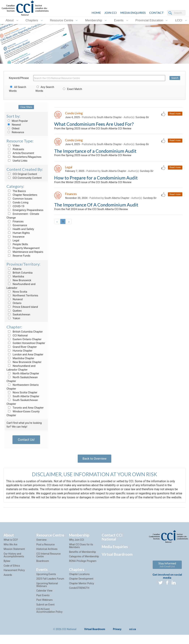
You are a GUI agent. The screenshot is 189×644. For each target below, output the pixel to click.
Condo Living (17, 202)
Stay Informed (167, 570)
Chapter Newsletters (22, 195)
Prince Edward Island (22, 307)
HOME (96, 13)
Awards (8, 580)
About (10, 20)
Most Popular (17, 121)
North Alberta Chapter (23, 373)
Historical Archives (47, 554)
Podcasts (15, 149)
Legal (13, 240)
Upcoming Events (46, 579)
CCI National (17, 335)
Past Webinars (44, 605)
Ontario (14, 303)
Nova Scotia (17, 292)
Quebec (14, 311)
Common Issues (19, 199)
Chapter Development (81, 584)
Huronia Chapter (19, 351)
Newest (14, 125)
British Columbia (20, 273)
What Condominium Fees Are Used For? (94, 124)
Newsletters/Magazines (24, 157)
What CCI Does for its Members (81, 551)
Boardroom (43, 566)
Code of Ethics (12, 571)
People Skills (17, 244)
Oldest (13, 128)
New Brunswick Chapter (24, 362)
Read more (175, 114)
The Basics (16, 191)
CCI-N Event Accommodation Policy (49, 616)
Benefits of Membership (82, 557)
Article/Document (20, 153)
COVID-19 (15, 206)
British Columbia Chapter (25, 332)
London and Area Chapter (25, 354)
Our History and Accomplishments (14, 560)
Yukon (13, 318)
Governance (17, 225)
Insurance (15, 237)
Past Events (43, 601)
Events (119, 20)
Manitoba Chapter (20, 358)
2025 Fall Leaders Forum (50, 584)
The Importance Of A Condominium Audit (96, 206)
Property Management (23, 248)
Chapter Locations (79, 579)
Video (13, 145)
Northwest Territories (22, 295)
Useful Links (17, 161)
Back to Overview (94, 459)
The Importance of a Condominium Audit (95, 152)
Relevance (15, 132)
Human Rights (18, 233)
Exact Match (72, 89)
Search (175, 78)
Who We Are (10, 550)
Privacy (117, 635)
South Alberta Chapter (23, 396)
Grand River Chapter (22, 347)
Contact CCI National (112, 542)
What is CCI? (11, 545)
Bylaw (7, 566)
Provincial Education (149, 20)
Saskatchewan (18, 314)
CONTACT (156, 13)
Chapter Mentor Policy (81, 589)
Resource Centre (62, 20)
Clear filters (26, 107)
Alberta (14, 269)
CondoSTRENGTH (79, 593)
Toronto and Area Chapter (25, 408)
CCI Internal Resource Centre (48, 560)
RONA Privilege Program (83, 566)
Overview (41, 545)
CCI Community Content (24, 178)
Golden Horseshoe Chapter (26, 343)
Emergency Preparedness (25, 210)
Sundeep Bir (142, 117)
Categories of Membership (84, 562)
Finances (15, 221)
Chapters (32, 20)
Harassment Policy (14, 575)
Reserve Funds (18, 256)
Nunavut (15, 299)
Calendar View (44, 596)
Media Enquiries (133, 13)
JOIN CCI (111, 13)
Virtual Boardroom (117, 560)
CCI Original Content (22, 174)
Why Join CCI (77, 545)
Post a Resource (45, 550)
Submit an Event (45, 610)
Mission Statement (14, 554)
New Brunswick (19, 280)
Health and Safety (20, 229)
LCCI (179, 20)
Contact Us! (26, 440)
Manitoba (15, 276)
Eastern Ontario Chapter (24, 339)
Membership (94, 20)
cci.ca (133, 635)
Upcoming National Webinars (47, 590)
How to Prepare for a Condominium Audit (96, 179)
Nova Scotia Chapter (22, 392)
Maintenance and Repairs (25, 252)
